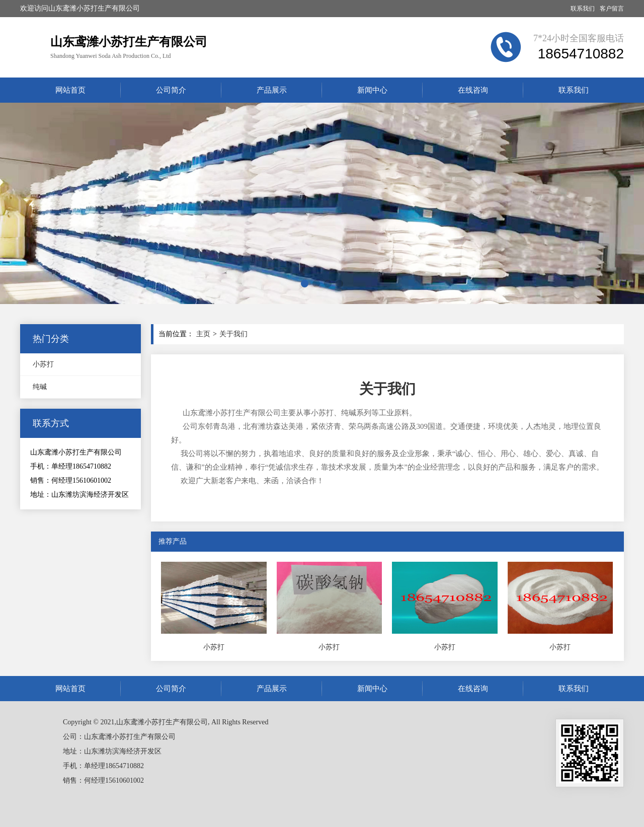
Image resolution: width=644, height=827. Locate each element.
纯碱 (40, 387)
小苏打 (43, 364)
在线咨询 (473, 90)
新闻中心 (372, 90)
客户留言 (612, 9)
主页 (203, 334)
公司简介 (171, 90)
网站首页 (70, 90)
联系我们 (583, 9)
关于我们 (233, 334)
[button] (305, 284)
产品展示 (272, 90)
